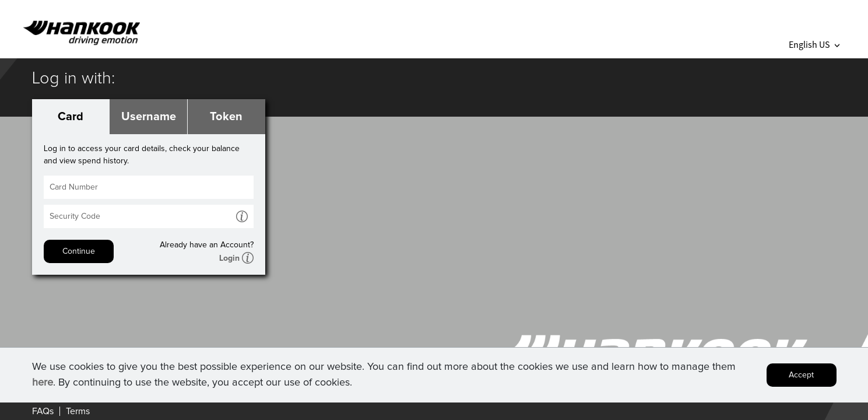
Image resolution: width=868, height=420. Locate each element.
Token (226, 117)
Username (149, 117)
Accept (801, 377)
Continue (79, 251)
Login (229, 258)
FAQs (43, 411)
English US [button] (814, 44)
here (43, 384)
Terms (78, 411)
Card (71, 117)
